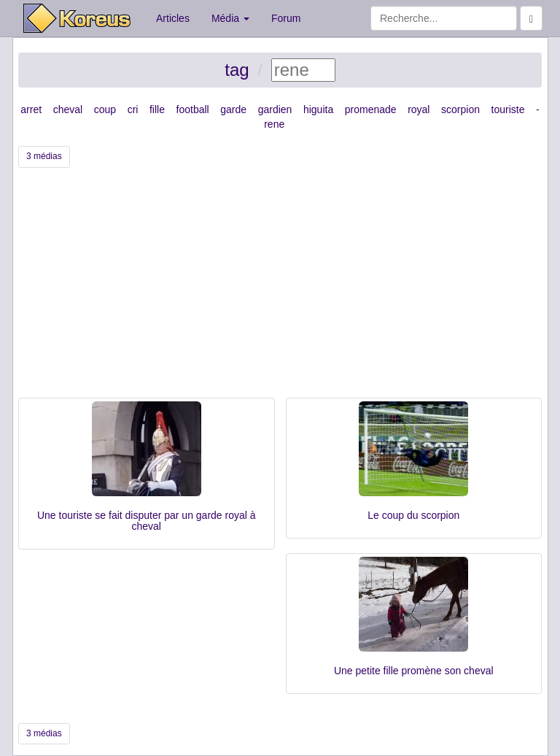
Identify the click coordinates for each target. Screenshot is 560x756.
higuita (318, 109)
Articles (173, 18)
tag (237, 70)
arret (31, 109)
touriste (508, 109)
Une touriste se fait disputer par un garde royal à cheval (147, 521)
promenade (371, 109)
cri (133, 109)
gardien (275, 109)
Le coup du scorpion (413, 515)
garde (233, 109)
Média (230, 18)
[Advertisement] (280, 288)
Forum (286, 18)
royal (419, 109)
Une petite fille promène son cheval (414, 671)
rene (274, 124)
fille (157, 109)
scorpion (460, 109)
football (193, 109)
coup (105, 109)
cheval (68, 109)
